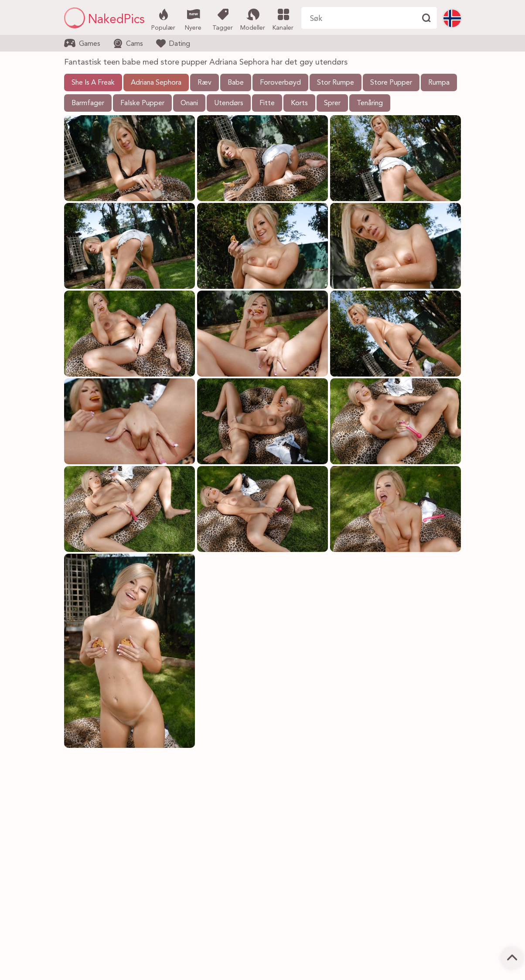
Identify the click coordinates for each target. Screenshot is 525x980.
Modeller (253, 19)
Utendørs (229, 103)
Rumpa (439, 83)
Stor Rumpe (336, 83)
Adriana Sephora (156, 83)
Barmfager (88, 103)
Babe (236, 83)
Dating (173, 43)
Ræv (205, 83)
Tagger (223, 19)
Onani (189, 103)
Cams (128, 43)
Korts (299, 103)
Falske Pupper (142, 103)
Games (82, 43)
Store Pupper (391, 83)
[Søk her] (358, 18)
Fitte (267, 103)
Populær (163, 19)
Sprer (332, 103)
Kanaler (283, 19)
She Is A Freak (93, 83)
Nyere (193, 19)
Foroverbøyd (280, 83)
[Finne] (426, 18)
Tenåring (370, 103)
